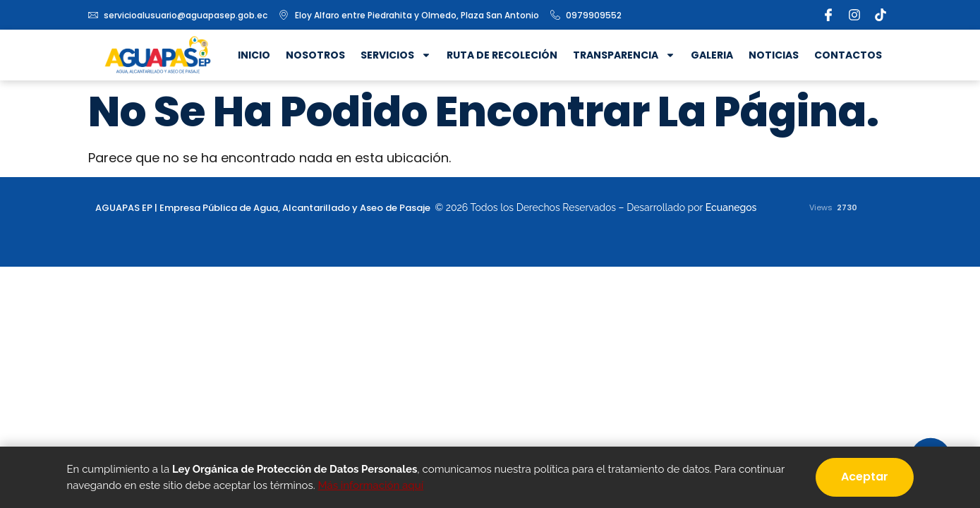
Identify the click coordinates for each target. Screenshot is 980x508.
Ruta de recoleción (502, 55)
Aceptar (865, 477)
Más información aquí (370, 485)
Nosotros (315, 55)
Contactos (848, 55)
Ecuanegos (731, 207)
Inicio (254, 55)
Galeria (712, 55)
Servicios (396, 55)
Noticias (774, 55)
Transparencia (624, 55)
